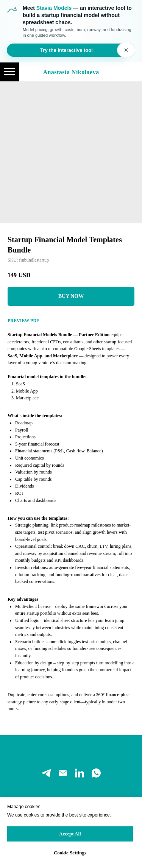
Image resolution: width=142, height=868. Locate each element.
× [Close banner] (126, 50)
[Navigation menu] (9, 72)
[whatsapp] (96, 773)
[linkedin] (80, 773)
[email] (63, 773)
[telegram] (46, 773)
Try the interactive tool (66, 50)
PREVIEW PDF (23, 321)
